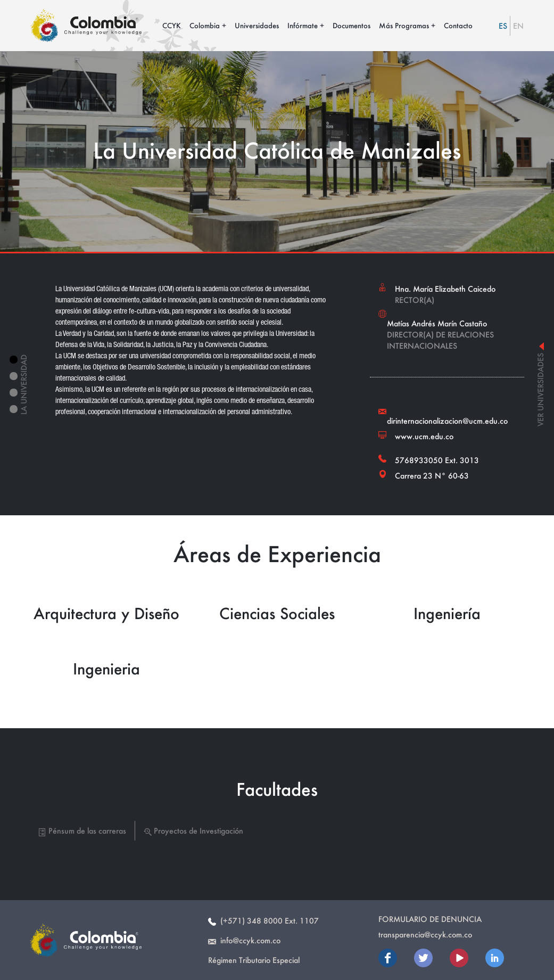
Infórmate (303, 25)
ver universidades (540, 385)
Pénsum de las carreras (82, 831)
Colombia (205, 25)
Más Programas (404, 25)
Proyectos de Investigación (193, 831)
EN (518, 26)
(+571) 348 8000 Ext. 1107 (263, 921)
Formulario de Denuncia (430, 919)
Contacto (458, 25)
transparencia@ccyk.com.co (425, 934)
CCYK (172, 25)
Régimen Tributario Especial (254, 960)
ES (503, 26)
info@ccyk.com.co (244, 940)
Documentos (352, 25)
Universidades (257, 25)
